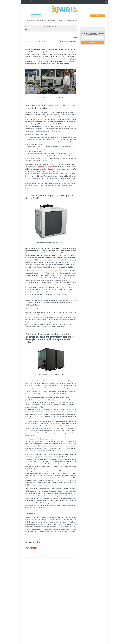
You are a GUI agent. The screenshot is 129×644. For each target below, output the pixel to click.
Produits (57, 16)
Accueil (27, 16)
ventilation (50, 167)
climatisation (41, 167)
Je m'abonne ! (93, 42)
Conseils (46, 16)
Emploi (78, 16)
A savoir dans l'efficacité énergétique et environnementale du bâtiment (47, 20)
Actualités (36, 16)
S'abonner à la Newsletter (98, 16)
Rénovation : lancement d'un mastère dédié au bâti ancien (46, 2)
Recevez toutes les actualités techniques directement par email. (93, 34)
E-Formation (68, 16)
